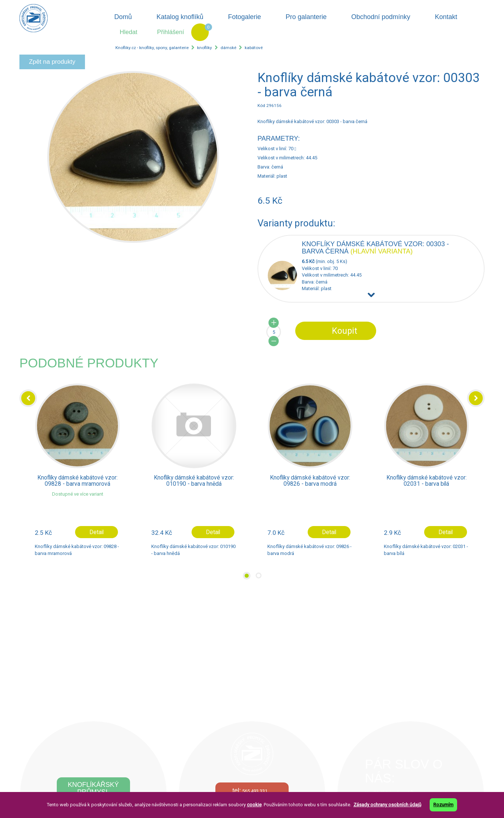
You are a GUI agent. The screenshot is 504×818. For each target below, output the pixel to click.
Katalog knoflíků (180, 17)
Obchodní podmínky (381, 17)
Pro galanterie (306, 17)
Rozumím (443, 805)
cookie (254, 805)
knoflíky (205, 48)
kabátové (254, 48)
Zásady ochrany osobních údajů (387, 805)
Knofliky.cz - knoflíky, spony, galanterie (152, 48)
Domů (123, 17)
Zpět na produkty (52, 62)
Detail (97, 532)
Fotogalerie (245, 17)
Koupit (344, 331)
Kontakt (446, 17)
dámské (228, 48)
